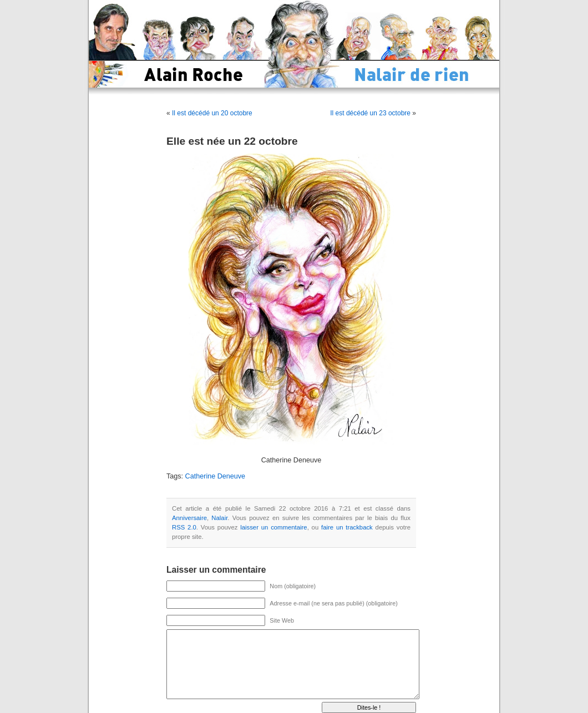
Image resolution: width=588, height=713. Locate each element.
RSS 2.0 (184, 527)
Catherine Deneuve (216, 476)
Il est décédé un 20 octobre (212, 113)
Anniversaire (189, 518)
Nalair (219, 518)
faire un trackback (347, 527)
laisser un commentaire (273, 527)
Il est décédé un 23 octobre (370, 113)
